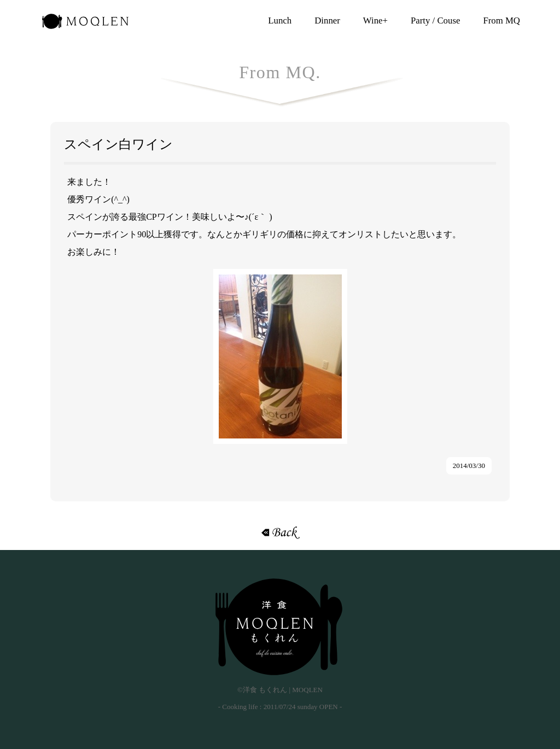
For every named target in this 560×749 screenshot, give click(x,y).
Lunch (280, 21)
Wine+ (375, 21)
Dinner (327, 21)
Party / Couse (435, 21)
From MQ (501, 21)
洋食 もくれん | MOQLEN (85, 25)
